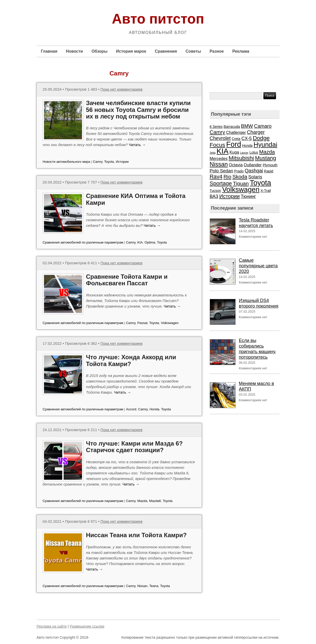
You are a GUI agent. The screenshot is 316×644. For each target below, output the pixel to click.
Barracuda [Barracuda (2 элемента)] (232, 127)
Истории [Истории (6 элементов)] (230, 196)
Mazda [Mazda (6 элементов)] (267, 152)
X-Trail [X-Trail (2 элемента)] (266, 191)
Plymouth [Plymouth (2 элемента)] (270, 165)
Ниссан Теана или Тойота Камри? (136, 535)
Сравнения (166, 51)
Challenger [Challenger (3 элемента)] (236, 132)
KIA (140, 242)
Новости (75, 51)
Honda (154, 409)
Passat (142, 323)
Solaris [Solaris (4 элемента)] (255, 177)
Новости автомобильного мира (66, 162)
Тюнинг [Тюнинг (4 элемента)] (248, 196)
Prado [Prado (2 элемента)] (239, 171)
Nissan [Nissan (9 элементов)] (219, 164)
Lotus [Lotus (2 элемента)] (254, 152)
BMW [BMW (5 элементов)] (247, 126)
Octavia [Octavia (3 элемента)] (236, 165)
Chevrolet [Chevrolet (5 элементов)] (220, 138)
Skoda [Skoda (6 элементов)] (240, 177)
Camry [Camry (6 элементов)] (217, 132)
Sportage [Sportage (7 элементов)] (221, 183)
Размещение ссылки (87, 626)
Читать (137, 145)
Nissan (142, 586)
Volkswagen (170, 323)
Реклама (241, 51)
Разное (217, 51)
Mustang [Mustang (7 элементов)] (266, 158)
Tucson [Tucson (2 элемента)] (215, 191)
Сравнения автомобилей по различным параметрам (83, 242)
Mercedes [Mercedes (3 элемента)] (219, 158)
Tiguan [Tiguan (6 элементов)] (241, 183)
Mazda (142, 501)
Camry (98, 162)
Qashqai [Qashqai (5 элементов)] (254, 171)
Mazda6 (155, 501)
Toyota (109, 162)
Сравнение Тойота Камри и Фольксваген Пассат (127, 280)
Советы (193, 51)
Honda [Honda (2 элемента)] (247, 146)
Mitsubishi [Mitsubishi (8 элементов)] (241, 158)
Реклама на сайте (52, 626)
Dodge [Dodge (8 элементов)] (261, 138)
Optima (150, 242)
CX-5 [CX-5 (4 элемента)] (247, 138)
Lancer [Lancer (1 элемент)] (244, 153)
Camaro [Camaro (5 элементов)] (263, 126)
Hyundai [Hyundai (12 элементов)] (265, 145)
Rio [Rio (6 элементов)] (227, 177)
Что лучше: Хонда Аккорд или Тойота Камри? (131, 360)
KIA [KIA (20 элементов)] (223, 151)
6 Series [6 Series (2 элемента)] (216, 127)
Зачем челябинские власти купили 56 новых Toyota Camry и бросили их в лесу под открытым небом (138, 110)
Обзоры (100, 51)
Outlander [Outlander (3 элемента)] (253, 165)
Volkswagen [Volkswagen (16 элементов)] (241, 189)
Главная (49, 51)
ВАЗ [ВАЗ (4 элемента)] (214, 196)
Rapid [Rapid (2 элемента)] (269, 171)
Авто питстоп (158, 19)
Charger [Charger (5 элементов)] (256, 132)
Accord (131, 409)
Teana (154, 586)
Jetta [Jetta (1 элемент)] (213, 153)
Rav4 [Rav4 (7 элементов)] (216, 177)
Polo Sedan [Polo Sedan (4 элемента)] (222, 171)
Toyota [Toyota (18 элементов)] (260, 183)
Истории (122, 162)
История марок (131, 51)
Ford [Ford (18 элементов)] (234, 144)
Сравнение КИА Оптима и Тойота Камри (136, 199)
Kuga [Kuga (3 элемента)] (234, 152)
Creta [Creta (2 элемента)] (236, 139)
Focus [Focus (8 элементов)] (217, 145)
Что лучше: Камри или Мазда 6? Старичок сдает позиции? (134, 447)
